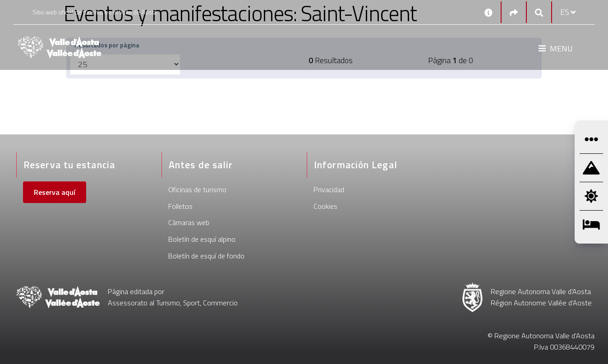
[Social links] (514, 12)
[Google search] (539, 12)
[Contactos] (488, 12)
